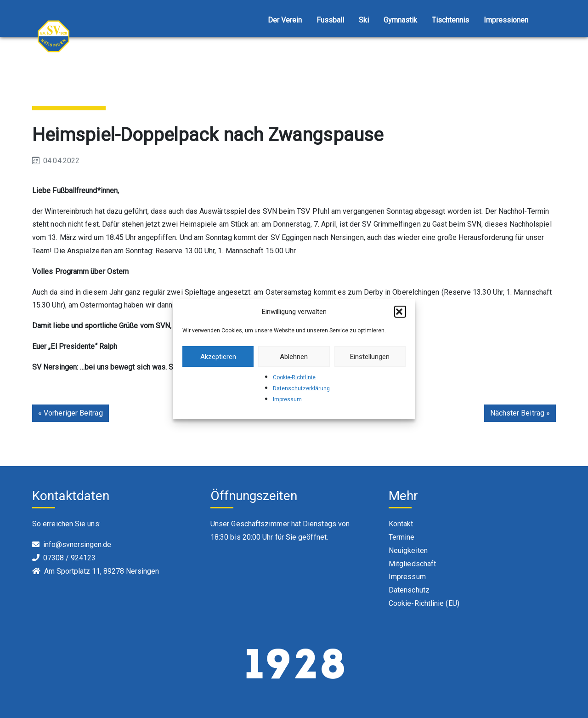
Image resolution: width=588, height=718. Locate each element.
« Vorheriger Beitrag (71, 413)
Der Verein (285, 20)
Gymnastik (400, 20)
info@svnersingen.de (77, 544)
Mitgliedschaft (412, 564)
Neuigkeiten (408, 550)
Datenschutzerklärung (301, 388)
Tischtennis (450, 20)
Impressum (287, 399)
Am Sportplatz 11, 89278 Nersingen (102, 571)
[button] (400, 312)
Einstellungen (370, 357)
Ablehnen (294, 357)
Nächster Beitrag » (520, 413)
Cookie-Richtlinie (294, 377)
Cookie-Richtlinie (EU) (424, 603)
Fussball (330, 20)
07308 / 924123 (69, 558)
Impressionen (506, 20)
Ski (364, 20)
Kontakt (401, 524)
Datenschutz (409, 590)
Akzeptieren (218, 357)
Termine (402, 537)
